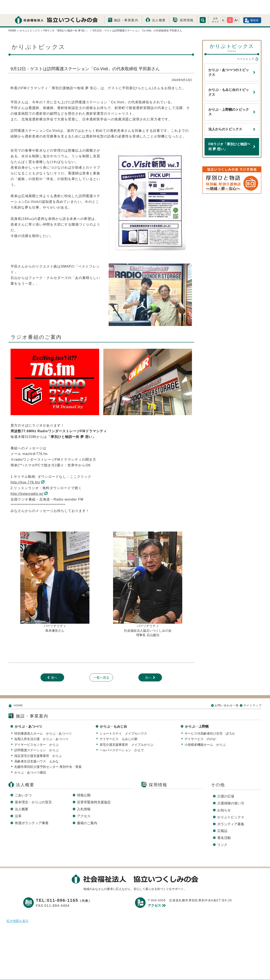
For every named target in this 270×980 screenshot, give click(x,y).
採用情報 (187, 6)
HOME (18, 691)
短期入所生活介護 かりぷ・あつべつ (41, 725)
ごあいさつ (23, 781)
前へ (54, 663)
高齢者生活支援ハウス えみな (36, 747)
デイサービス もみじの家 (119, 725)
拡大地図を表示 (17, 907)
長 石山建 (149, 621)
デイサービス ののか (200, 725)
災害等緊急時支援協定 (94, 788)
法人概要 (159, 6)
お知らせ (224, 796)
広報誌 (222, 817)
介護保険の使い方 (231, 789)
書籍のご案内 (87, 809)
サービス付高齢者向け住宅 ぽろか (210, 719)
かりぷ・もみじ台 (113, 712)
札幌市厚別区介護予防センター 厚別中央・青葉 (48, 753)
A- (223, 6)
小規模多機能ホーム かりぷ (205, 730)
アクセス (84, 802)
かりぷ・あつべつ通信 (30, 758)
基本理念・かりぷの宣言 (33, 788)
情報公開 (84, 781)
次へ (148, 663)
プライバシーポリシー (101, 970)
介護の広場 (226, 782)
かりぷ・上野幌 (197, 712)
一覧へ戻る (101, 663)
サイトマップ (252, 691)
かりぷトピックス (231, 803)
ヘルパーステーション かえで (122, 736)
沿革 (18, 802)
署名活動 (224, 824)
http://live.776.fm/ (25, 468)
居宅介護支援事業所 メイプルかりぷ (126, 730)
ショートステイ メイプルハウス (123, 719)
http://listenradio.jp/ (27, 480)
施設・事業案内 (126, 6)
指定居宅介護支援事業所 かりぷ (38, 742)
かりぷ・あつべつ (28, 712)
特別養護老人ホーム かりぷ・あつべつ (43, 719)
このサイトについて (142, 970)
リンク (222, 831)
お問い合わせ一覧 (227, 691)
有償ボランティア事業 (32, 809)
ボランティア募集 (231, 810)
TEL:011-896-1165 (64, 886)
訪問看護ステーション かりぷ (36, 736)
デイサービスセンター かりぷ (36, 730)
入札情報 (84, 795)
